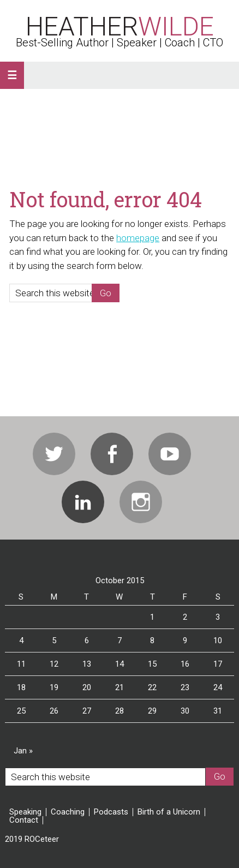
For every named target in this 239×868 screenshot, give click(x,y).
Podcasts (111, 812)
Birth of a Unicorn (169, 812)
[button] (12, 75)
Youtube (170, 454)
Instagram (141, 502)
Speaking (25, 812)
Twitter (54, 454)
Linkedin (83, 502)
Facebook (112, 454)
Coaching (68, 812)
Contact (24, 820)
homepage (138, 238)
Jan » (23, 751)
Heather (120, 26)
